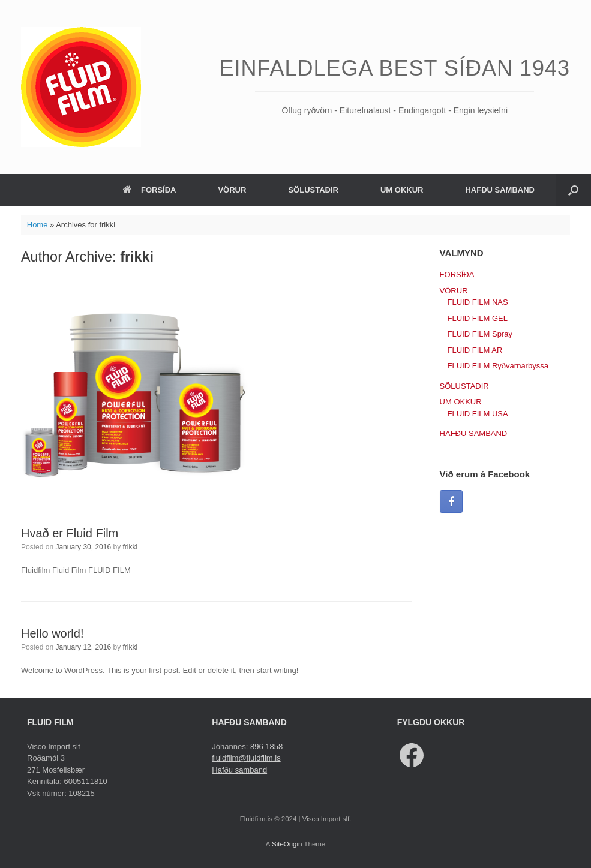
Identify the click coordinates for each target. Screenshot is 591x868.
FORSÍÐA (150, 190)
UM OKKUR (402, 190)
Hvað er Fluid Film (70, 533)
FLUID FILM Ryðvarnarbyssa (498, 366)
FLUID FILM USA (478, 414)
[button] (573, 190)
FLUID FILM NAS (478, 302)
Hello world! (52, 633)
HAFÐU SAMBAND (500, 190)
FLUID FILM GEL (478, 318)
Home (37, 225)
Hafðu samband (239, 770)
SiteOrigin (287, 844)
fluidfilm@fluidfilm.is (246, 758)
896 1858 (266, 747)
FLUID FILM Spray (480, 334)
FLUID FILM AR (475, 350)
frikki (137, 257)
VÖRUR (232, 190)
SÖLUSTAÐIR (313, 190)
